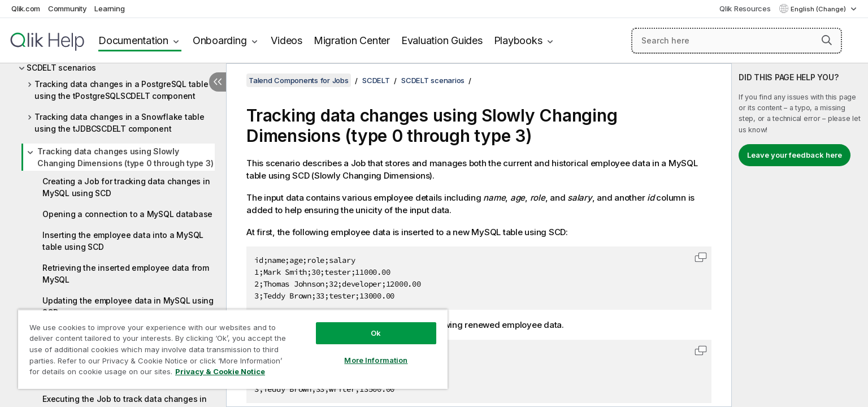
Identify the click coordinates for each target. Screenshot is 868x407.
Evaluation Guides (442, 40)
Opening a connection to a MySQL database (127, 214)
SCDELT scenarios (61, 68)
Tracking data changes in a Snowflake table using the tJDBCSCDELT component (120, 123)
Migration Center (352, 40)
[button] (827, 40)
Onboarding (220, 40)
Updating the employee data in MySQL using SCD (128, 306)
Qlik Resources (745, 8)
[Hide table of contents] (218, 82)
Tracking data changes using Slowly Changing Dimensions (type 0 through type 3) (125, 157)
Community (68, 8)
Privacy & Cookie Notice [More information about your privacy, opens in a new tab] (220, 371)
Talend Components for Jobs (299, 80)
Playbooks (518, 40)
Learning (109, 8)
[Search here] (737, 41)
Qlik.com (26, 8)
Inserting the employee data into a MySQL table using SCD (123, 241)
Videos (287, 40)
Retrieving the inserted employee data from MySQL (126, 274)
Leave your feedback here (795, 155)
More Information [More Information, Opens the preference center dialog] (376, 360)
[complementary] (800, 235)
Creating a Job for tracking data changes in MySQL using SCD (126, 187)
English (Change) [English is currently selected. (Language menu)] (819, 9)
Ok (376, 333)
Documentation (133, 40)
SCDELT (376, 80)
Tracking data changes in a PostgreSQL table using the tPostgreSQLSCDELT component (121, 90)
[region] (233, 349)
